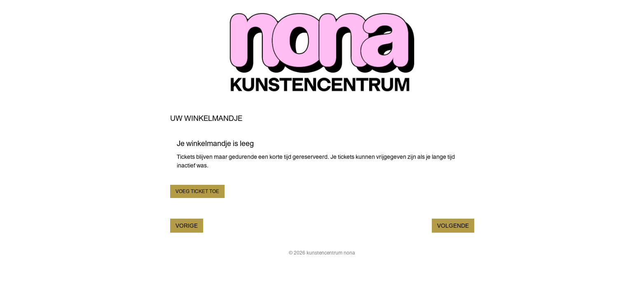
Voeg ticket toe (197, 191)
